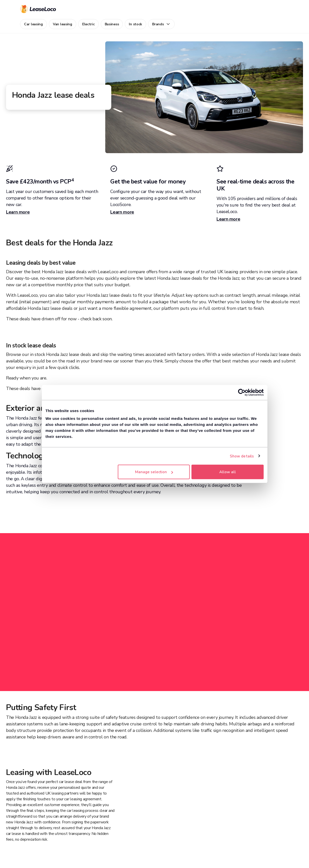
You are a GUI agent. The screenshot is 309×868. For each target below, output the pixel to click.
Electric (88, 24)
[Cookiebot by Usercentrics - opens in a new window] (242, 392)
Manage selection (154, 472)
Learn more (18, 212)
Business (112, 24)
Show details (242, 456)
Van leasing (63, 24)
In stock (135, 24)
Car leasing (33, 24)
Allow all (228, 472)
